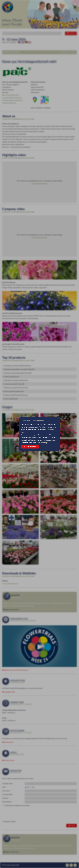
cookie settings (43, 443)
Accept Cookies (32, 447)
